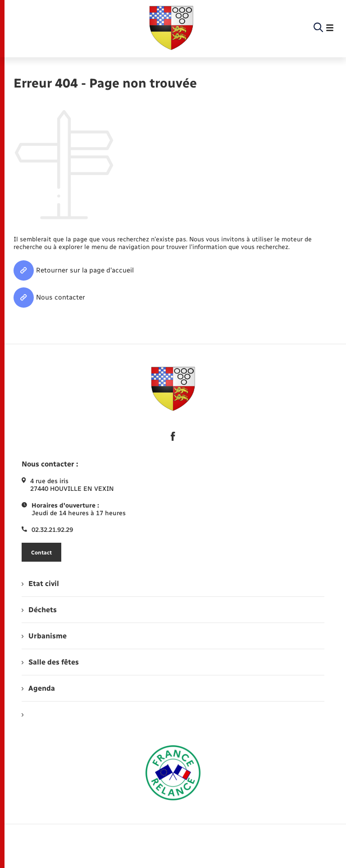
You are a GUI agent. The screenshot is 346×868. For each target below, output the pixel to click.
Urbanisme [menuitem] (44, 636)
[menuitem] (173, 714)
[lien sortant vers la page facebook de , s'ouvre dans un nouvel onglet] (173, 436)
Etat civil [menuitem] (40, 584)
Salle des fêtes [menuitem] (50, 662)
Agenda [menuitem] (38, 688)
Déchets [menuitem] (39, 610)
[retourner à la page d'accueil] (171, 28)
